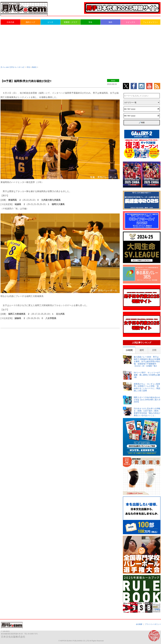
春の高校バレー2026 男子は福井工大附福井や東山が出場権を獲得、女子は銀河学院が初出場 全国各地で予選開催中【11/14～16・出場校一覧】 (147, 361)
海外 (110, 22)
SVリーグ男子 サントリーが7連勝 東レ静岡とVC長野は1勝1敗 (147, 375)
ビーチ (50, 22)
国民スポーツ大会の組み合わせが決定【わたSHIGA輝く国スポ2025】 (147, 400)
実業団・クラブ (70, 22)
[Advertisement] (80, 45)
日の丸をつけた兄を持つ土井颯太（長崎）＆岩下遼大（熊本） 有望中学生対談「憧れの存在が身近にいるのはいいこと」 (147, 412)
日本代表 (10, 22)
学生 (90, 22)
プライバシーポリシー (153, 624)
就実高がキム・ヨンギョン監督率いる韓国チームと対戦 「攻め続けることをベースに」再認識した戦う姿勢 (147, 387)
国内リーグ (30, 22)
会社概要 (139, 624)
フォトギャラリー (150, 22)
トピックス (130, 22)
